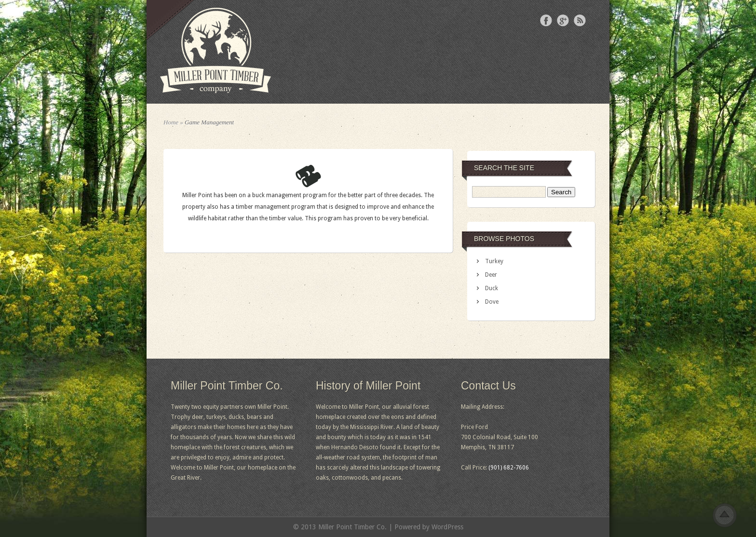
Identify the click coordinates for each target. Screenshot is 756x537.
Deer (491, 275)
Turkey (494, 261)
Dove (492, 302)
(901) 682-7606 (509, 468)
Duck (492, 288)
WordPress (447, 527)
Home (171, 122)
